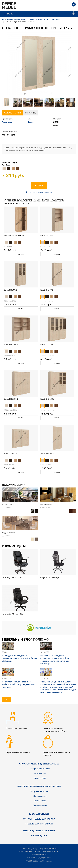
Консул (5, 504)
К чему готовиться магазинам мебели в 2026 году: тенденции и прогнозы (18, 684)
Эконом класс (40, 773)
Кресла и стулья (39, 814)
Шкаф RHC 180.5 (11, 344)
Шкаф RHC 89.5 (47, 235)
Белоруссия (7, 122)
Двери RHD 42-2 (47, 454)
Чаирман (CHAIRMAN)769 (51, 578)
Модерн (5, 533)
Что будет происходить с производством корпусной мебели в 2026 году (20, 658)
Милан (43, 504)
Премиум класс (40, 805)
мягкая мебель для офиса (39, 819)
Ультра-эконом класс (40, 769)
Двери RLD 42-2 (11, 454)
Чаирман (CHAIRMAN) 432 (12, 614)
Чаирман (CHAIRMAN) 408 (12, 578)
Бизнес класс (40, 778)
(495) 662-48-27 (33, 858)
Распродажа (39, 835)
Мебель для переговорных (39, 831)
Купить (39, 185)
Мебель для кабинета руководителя (39, 786)
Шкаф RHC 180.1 (11, 399)
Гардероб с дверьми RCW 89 (15, 235)
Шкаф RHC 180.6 (47, 399)
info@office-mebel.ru (39, 855)
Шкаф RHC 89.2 (10, 290)
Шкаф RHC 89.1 (47, 290)
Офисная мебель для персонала (39, 764)
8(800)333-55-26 (45, 858)
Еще (7, 699)
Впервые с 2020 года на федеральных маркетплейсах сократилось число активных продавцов (55, 659)
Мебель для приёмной (39, 824)
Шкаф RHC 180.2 (47, 344)
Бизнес (30, 122)
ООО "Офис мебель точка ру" (48, 851)
